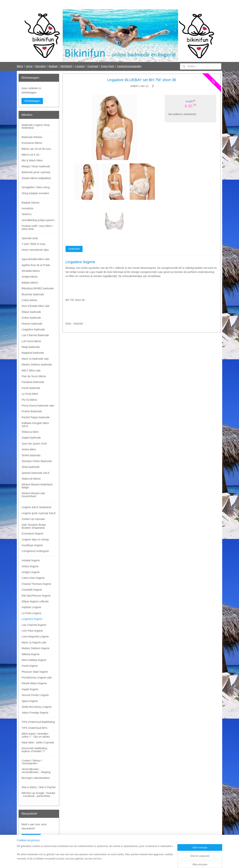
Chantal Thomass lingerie (37, 584)
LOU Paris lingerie (32, 631)
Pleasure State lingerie (35, 672)
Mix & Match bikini (32, 160)
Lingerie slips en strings (35, 539)
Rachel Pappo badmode (36, 417)
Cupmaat (93, 66)
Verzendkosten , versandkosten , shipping (36, 771)
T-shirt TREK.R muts (34, 244)
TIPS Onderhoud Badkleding (38, 722)
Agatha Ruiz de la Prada (36, 265)
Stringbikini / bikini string (36, 187)
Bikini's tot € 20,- (31, 155)
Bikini (20, 66)
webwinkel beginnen (124, 861)
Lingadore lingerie (32, 619)
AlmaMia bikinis (31, 271)
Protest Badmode (32, 411)
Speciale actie (30, 238)
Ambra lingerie (30, 566)
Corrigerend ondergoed (35, 551)
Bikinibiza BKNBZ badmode (38, 288)
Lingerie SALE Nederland (36, 507)
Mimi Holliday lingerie (34, 660)
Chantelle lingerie (32, 590)
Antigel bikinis (30, 277)
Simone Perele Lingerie (35, 695)
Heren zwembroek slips (35, 250)
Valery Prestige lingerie (35, 713)
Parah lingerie (30, 666)
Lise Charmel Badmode (35, 335)
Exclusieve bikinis (32, 143)
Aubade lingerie (31, 560)
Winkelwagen (32, 101)
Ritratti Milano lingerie (34, 683)
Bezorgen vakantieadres (36, 778)
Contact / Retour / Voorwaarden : (32, 762)
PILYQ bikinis (29, 400)
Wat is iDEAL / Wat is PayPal (39, 787)
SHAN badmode (31, 455)
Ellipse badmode (31, 312)
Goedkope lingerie (32, 545)
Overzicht (74, 249)
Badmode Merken (32, 137)
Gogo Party (108, 66)
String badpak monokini (35, 193)
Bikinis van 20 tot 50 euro (36, 149)
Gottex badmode (31, 318)
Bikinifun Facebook (32, 849)
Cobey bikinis (29, 300)
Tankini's (27, 214)
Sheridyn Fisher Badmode (37, 461)
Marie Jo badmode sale (35, 359)
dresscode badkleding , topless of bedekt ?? (35, 750)
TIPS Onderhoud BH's (35, 728)
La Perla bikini (30, 394)
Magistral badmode (33, 353)
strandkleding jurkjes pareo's (38, 220)
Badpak (53, 66)
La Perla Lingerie (32, 613)
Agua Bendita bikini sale (36, 259)
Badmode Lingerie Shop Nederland (36, 126)
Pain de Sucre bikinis (34, 376)
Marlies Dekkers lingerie (36, 648)
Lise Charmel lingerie (34, 625)
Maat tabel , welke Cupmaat (38, 742)
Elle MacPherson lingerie (36, 596)
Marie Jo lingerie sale (34, 642)
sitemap (106, 861)
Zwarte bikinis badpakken (36, 178)
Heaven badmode (32, 324)
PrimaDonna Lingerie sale (37, 678)
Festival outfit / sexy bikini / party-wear (37, 227)
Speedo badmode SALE (36, 473)
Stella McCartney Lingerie (37, 707)
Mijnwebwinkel (153, 861)
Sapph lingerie (30, 689)
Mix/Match (66, 66)
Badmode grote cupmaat (36, 172)
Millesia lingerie (31, 654)
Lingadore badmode (33, 329)
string (29, 66)
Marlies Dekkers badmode (37, 365)
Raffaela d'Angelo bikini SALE (35, 424)
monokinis (28, 208)
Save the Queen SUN (34, 444)
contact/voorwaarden (129, 66)
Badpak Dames (31, 203)
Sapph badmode (31, 438)
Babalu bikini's (30, 283)
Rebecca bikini (30, 432)
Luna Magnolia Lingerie (35, 636)
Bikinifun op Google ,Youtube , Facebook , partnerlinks (38, 794)
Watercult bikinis (31, 479)
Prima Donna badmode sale (38, 406)
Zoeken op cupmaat (33, 519)
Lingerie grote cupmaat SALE (39, 513)
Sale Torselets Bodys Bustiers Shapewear (34, 526)
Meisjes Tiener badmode (36, 166)
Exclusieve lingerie (32, 534)
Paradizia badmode (33, 382)
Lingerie (80, 66)
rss (112, 861)
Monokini (41, 66)
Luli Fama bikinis (31, 341)
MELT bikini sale (31, 370)
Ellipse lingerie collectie (35, 601)
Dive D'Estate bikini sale (36, 306)
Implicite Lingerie (31, 607)
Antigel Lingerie (31, 572)
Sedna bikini (29, 449)
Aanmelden (31, 837)
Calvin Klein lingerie (33, 578)
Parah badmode (31, 388)
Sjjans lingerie (30, 701)
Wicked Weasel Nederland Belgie (37, 486)
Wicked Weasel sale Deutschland (33, 495)
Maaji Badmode (31, 347)
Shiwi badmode (31, 467)
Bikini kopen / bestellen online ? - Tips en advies (36, 735)
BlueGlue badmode (33, 294)
